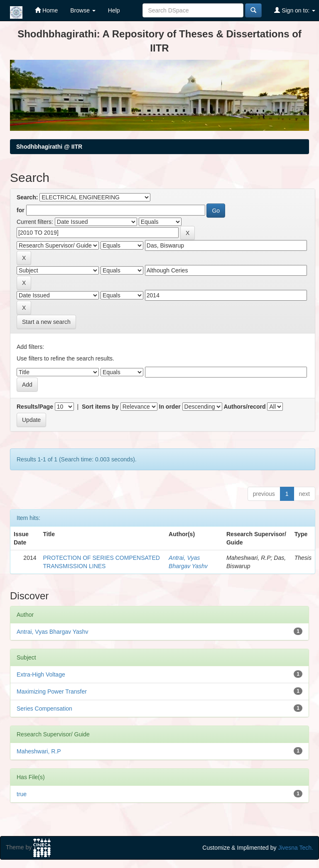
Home (46, 10)
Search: (27, 197)
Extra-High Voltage (41, 674)
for (21, 210)
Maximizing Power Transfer (52, 691)
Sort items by (100, 407)
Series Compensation (44, 709)
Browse (83, 10)
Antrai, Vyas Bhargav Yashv (53, 632)
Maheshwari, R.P (39, 751)
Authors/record (244, 407)
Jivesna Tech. (296, 848)
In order (170, 407)
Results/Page (35, 407)
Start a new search (46, 322)
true (22, 794)
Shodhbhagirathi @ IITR (49, 147)
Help (114, 10)
